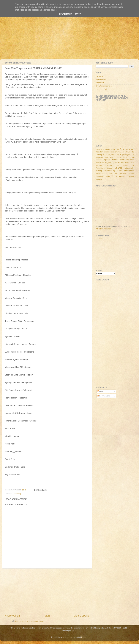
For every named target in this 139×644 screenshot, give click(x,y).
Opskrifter (108, 165)
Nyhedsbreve (128, 162)
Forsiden (99, 76)
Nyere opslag (12, 616)
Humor (132, 157)
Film (133, 152)
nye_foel (108, 163)
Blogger (84, 637)
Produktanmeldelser (104, 168)
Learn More (66, 14)
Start (47, 616)
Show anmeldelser (126, 171)
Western (99, 179)
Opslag (101, 391)
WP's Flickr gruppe (103, 229)
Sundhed (99, 173)
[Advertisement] (69, 40)
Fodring (99, 155)
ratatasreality (129, 168)
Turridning (99, 177)
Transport (123, 173)
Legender (106, 160)
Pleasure (125, 165)
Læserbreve (130, 160)
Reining (99, 171)
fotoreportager (123, 155)
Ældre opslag (82, 616)
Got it (78, 14)
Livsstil (122, 160)
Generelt (112, 157)
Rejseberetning (110, 171)
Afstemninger (100, 149)
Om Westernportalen (104, 86)
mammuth (67, 637)
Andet (107, 149)
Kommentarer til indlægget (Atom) (29, 621)
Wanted (131, 177)
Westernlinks (101, 79)
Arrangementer (127, 149)
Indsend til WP (101, 89)
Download (100, 83)
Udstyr (108, 177)
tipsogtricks (109, 173)
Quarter (118, 168)
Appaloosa (115, 149)
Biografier (99, 152)
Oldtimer (99, 165)
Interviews (99, 160)
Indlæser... (100, 238)
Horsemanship (122, 157)
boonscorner (109, 152)
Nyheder (116, 162)
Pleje (132, 165)
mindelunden (100, 163)
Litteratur (114, 160)
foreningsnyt (109, 155)
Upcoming (17, 494)
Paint (117, 165)
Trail (116, 173)
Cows (128, 152)
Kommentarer (104, 396)
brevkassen (120, 152)
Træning (131, 173)
